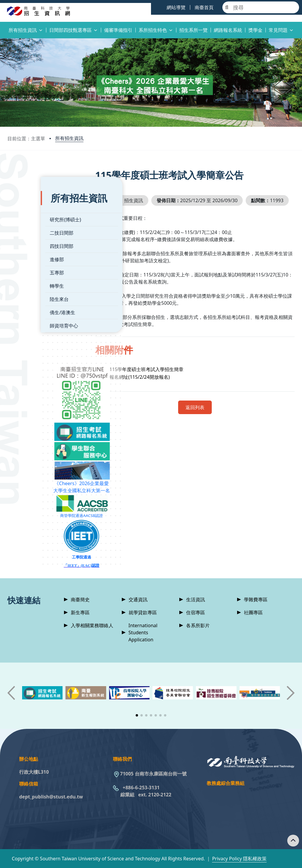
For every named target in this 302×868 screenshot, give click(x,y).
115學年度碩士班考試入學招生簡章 (159, 383)
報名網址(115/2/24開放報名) (152, 391)
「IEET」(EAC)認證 (52, 557)
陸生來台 (26, 290)
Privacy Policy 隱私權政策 (239, 859)
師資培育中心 (31, 317)
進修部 (24, 251)
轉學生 (24, 277)
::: (1, 27)
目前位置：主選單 (26, 139)
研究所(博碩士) (32, 211)
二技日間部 (28, 224)
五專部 (24, 264)
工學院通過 (51, 548)
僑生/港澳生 (29, 304)
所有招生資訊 (69, 138)
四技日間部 (28, 237)
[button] (137, 715)
